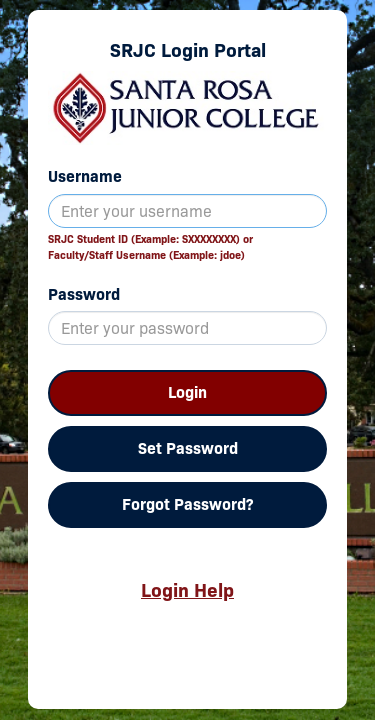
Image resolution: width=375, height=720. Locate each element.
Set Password (188, 448)
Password (84, 294)
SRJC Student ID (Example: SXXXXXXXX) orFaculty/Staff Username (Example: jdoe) (150, 247)
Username (85, 176)
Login (187, 392)
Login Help (187, 590)
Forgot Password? (187, 504)
